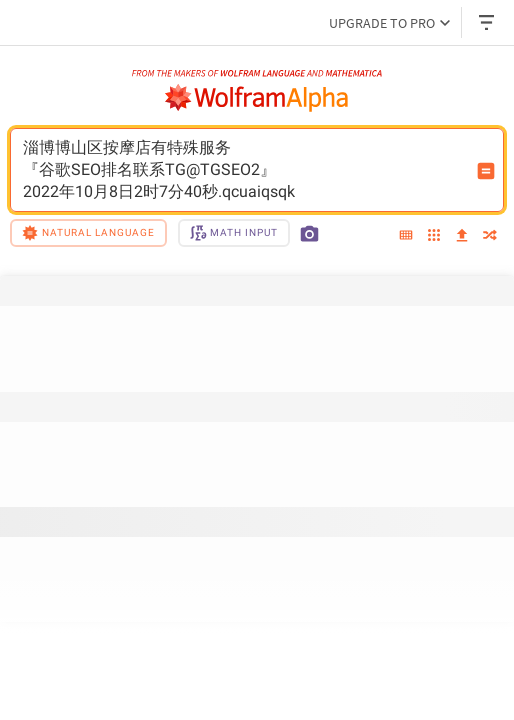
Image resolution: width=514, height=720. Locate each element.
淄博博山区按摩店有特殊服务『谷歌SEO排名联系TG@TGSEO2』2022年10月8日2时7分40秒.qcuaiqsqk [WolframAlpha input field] (244, 170)
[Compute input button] (486, 171)
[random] (490, 236)
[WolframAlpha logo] (257, 98)
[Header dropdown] (488, 22)
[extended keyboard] (406, 236)
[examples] (434, 236)
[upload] (462, 236)
